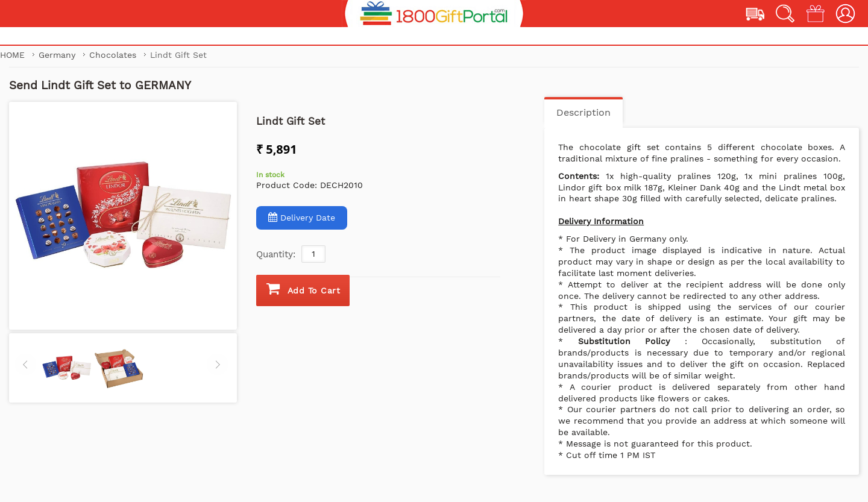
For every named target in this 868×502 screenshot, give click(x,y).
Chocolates (114, 55)
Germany (58, 55)
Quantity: (276, 254)
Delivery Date (302, 217)
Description (583, 112)
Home (12, 55)
